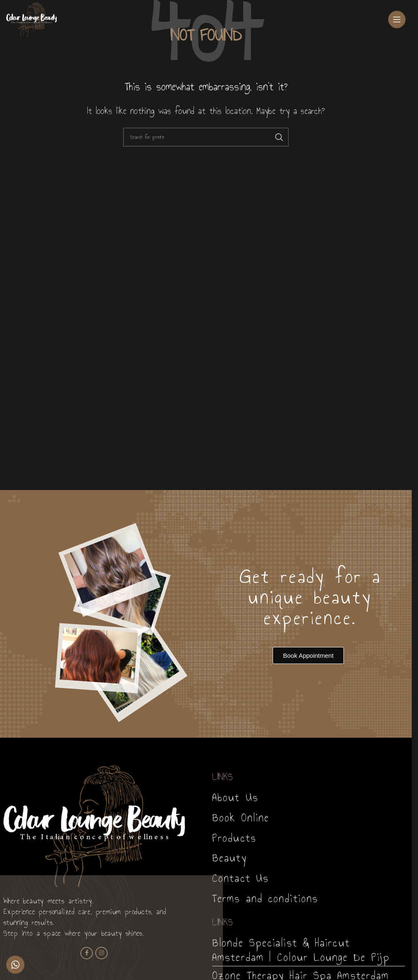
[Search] (206, 137)
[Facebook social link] (87, 953)
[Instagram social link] (101, 953)
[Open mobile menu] (397, 19)
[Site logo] (31, 18)
